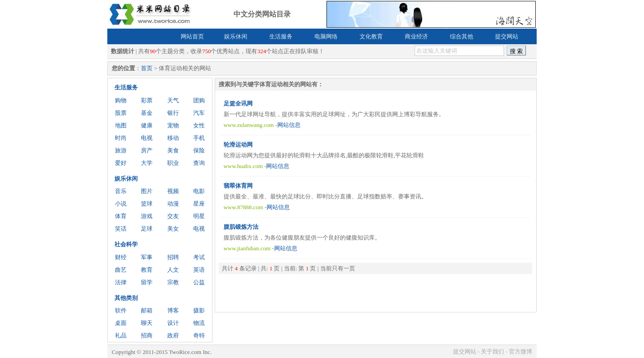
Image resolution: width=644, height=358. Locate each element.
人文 (173, 270)
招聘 (173, 257)
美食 (173, 150)
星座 (199, 204)
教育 (147, 270)
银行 (173, 113)
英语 (199, 270)
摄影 (199, 310)
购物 (121, 100)
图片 (147, 191)
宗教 (173, 282)
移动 (173, 138)
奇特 (199, 335)
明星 (199, 216)
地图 (121, 125)
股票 (121, 113)
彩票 (147, 100)
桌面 (121, 323)
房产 (147, 150)
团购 (199, 100)
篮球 (147, 204)
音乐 (121, 191)
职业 (173, 163)
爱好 (121, 163)
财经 (121, 257)
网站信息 (289, 125)
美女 (173, 229)
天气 (173, 100)
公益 (199, 282)
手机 (199, 138)
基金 (147, 113)
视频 (173, 191)
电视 (147, 138)
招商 (147, 335)
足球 (147, 229)
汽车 (199, 113)
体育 (121, 216)
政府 (173, 335)
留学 (147, 282)
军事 (147, 257)
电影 (199, 191)
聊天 (147, 323)
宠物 (173, 125)
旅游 (121, 150)
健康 (147, 125)
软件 (121, 310)
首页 (147, 68)
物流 (199, 323)
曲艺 (121, 270)
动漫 (173, 204)
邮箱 (147, 310)
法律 (121, 282)
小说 (121, 204)
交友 (173, 216)
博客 (173, 310)
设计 (173, 323)
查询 (199, 163)
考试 (199, 257)
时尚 (121, 138)
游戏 (147, 216)
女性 (199, 125)
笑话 (121, 229)
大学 (147, 163)
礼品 (121, 335)
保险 (199, 150)
